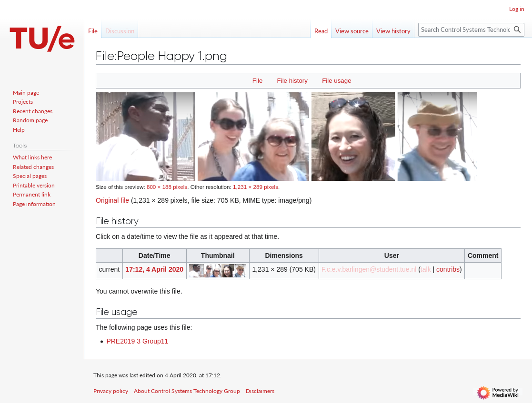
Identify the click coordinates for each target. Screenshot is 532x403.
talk (426, 269)
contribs (448, 269)
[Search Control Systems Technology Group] (471, 30)
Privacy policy (111, 391)
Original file (112, 200)
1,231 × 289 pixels (256, 187)
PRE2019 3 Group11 (137, 341)
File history (292, 81)
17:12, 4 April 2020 (154, 269)
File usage (336, 81)
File (257, 81)
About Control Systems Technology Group (187, 391)
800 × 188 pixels (167, 187)
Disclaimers (260, 391)
